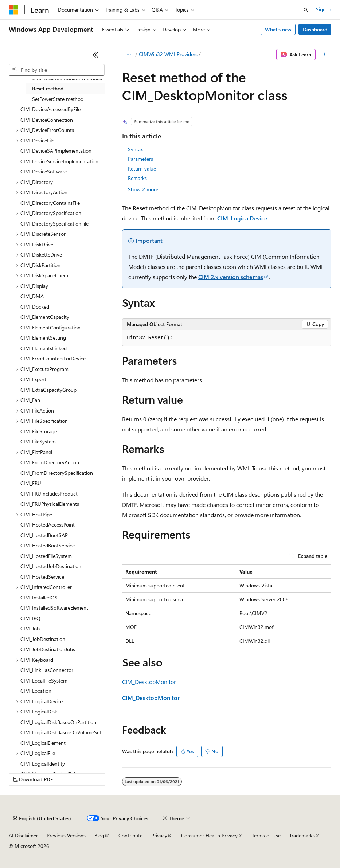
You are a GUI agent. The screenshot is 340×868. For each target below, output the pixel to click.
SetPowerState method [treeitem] (58, 99)
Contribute (130, 835)
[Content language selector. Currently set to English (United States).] (42, 818)
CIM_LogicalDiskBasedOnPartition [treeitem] (58, 722)
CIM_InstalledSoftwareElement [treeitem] (54, 608)
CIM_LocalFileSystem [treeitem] (44, 681)
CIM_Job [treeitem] (30, 628)
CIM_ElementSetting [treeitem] (43, 338)
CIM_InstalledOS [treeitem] (39, 597)
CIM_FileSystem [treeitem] (38, 441)
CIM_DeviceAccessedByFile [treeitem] (50, 109)
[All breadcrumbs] (128, 55)
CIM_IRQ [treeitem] (30, 618)
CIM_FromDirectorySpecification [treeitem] (57, 473)
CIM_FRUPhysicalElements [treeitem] (50, 504)
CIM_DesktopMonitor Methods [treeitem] (67, 78)
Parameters (140, 159)
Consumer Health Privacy (209, 835)
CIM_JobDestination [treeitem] (43, 639)
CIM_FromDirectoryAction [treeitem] (50, 462)
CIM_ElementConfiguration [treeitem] (50, 327)
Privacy (159, 835)
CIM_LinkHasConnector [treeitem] (47, 670)
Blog (99, 835)
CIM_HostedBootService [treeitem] (48, 545)
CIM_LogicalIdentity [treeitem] (43, 764)
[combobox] (57, 70)
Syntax (135, 149)
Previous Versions (66, 835)
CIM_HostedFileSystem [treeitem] (46, 556)
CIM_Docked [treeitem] (35, 307)
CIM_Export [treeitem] (33, 379)
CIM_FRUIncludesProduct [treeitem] (49, 494)
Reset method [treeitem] (48, 88)
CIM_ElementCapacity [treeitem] (45, 317)
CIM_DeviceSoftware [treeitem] (44, 171)
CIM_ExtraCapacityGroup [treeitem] (48, 390)
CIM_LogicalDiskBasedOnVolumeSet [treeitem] (61, 732)
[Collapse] (95, 55)
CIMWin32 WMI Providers (168, 54)
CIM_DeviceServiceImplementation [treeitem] (59, 161)
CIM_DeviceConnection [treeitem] (47, 120)
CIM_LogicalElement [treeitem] (43, 743)
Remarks (137, 178)
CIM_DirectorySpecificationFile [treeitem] (54, 224)
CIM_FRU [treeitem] (31, 483)
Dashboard (315, 29)
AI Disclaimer (23, 835)
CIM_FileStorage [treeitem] (39, 431)
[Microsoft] (13, 10)
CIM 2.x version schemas (231, 277)
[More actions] (325, 55)
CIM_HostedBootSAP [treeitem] (44, 535)
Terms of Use (266, 835)
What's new (278, 29)
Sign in (324, 9)
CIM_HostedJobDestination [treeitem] (51, 566)
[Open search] (306, 10)
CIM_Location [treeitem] (36, 691)
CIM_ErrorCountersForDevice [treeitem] (53, 358)
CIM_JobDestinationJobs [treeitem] (48, 649)
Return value (142, 169)
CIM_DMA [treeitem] (32, 296)
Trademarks (302, 835)
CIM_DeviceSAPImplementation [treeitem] (56, 151)
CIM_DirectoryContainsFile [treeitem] (50, 203)
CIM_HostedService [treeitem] (42, 577)
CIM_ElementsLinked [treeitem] (44, 348)
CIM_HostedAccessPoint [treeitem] (48, 525)
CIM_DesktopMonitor (149, 682)
